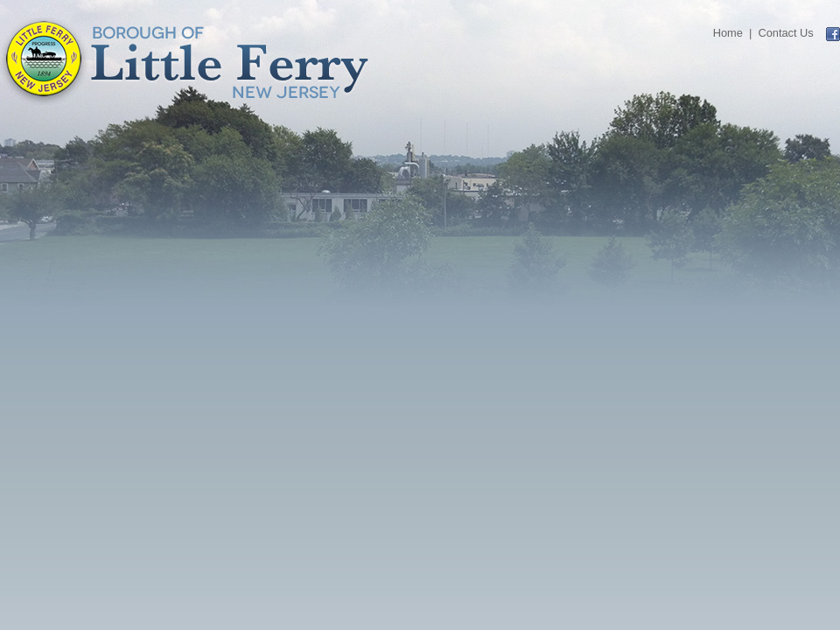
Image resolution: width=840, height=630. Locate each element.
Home (728, 33)
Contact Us (785, 33)
